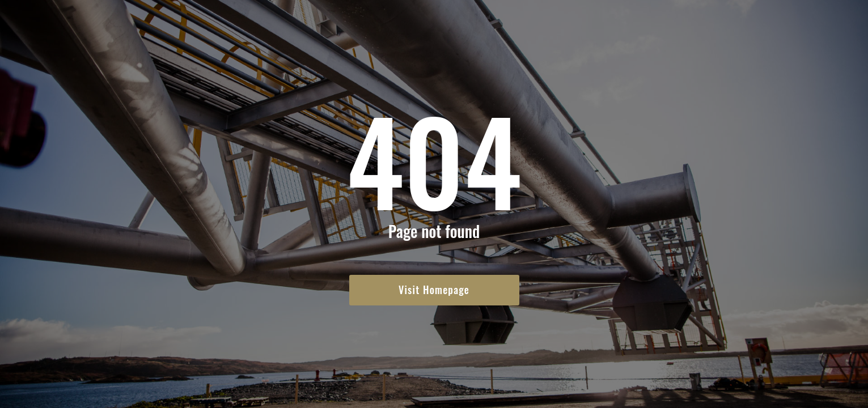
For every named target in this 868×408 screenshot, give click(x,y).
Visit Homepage (434, 290)
